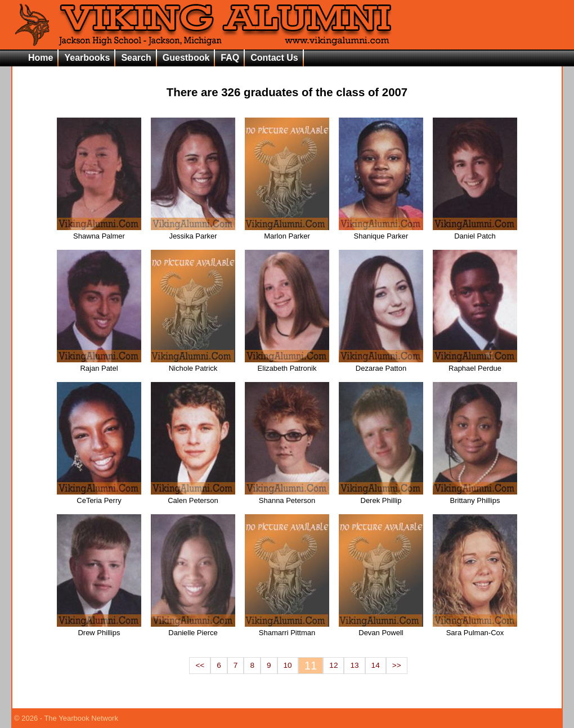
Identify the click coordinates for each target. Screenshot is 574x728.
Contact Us (274, 58)
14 (376, 665)
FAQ (230, 58)
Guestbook (186, 58)
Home (41, 58)
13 (354, 665)
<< (200, 665)
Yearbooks (87, 58)
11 (311, 666)
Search (136, 58)
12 (333, 665)
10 (288, 665)
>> (397, 665)
